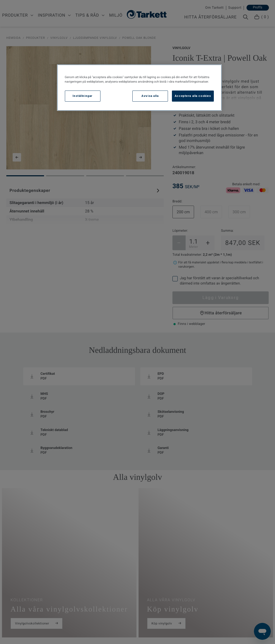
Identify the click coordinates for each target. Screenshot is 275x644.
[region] (139, 88)
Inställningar (82, 96)
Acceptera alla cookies (193, 96)
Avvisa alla (150, 96)
